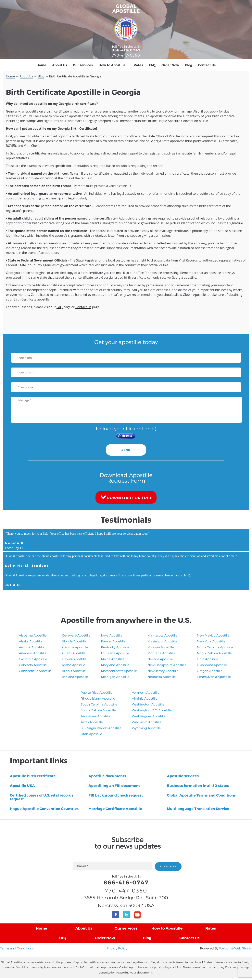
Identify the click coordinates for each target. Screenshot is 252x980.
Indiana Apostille (75, 677)
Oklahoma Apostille (212, 665)
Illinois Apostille (74, 671)
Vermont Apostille (146, 692)
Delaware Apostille (76, 635)
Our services (83, 65)
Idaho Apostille (74, 665)
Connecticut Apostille (35, 671)
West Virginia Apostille (149, 716)
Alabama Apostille (33, 635)
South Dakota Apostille (98, 710)
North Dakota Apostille (214, 653)
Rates (138, 65)
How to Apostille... (113, 65)
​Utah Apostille (91, 734)
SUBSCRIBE (168, 866)
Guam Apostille (74, 653)
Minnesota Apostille (162, 635)
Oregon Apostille (210, 671)
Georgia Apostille (75, 647)
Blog (189, 65)
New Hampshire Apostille (167, 665)
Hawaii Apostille (74, 659)
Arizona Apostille (32, 647)
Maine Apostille (113, 659)
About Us (60, 65)
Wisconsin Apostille (147, 722)
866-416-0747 (126, 50)
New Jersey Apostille (163, 671)
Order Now (170, 65)
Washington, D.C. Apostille (152, 710)
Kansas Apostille (113, 641)
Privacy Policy (117, 948)
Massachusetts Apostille (119, 671)
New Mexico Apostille (213, 635)
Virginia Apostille (145, 698)
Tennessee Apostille (95, 716)
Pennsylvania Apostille (214, 677)
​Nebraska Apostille (162, 677)
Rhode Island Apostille (98, 698)
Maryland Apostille (115, 665)
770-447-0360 (126, 55)
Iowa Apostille (112, 635)
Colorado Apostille (33, 665)
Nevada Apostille (160, 659)
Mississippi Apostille (162, 641)
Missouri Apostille (161, 647)
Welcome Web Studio (236, 948)
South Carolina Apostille (99, 704)
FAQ (152, 65)
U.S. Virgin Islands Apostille (101, 728)
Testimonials (126, 519)
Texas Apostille (92, 722)
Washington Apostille (148, 704)
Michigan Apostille (115, 677)
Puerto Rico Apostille (97, 692)
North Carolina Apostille (215, 647)
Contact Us (207, 65)
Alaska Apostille (31, 641)
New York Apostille (211, 641)
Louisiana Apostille (115, 653)
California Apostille (33, 659)
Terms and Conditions (17, 948)
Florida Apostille (74, 641)
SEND (126, 450)
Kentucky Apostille (115, 647)
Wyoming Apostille (146, 728)
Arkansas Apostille (33, 653)
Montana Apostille (161, 653)
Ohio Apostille (208, 659)
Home (41, 65)
